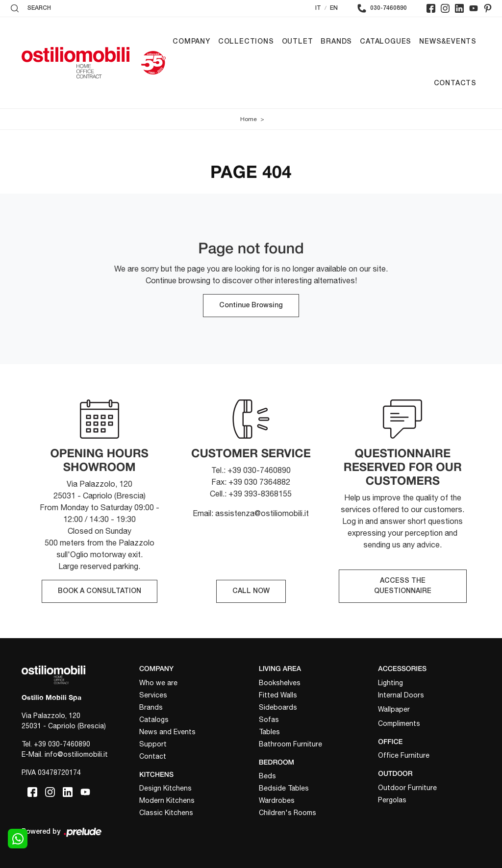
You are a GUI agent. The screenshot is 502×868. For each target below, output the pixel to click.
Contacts (455, 84)
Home (249, 119)
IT (318, 8)
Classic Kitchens (166, 813)
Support (153, 744)
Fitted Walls (278, 695)
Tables (269, 732)
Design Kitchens (165, 788)
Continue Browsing (251, 306)
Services (153, 695)
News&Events (448, 42)
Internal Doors (401, 695)
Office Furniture (404, 755)
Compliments (399, 723)
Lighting (390, 683)
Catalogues (386, 42)
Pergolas (392, 800)
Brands (336, 42)
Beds (267, 776)
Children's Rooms (288, 813)
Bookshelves (280, 683)
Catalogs (154, 719)
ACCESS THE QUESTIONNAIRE (403, 586)
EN (334, 8)
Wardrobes (277, 800)
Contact (153, 756)
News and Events (167, 732)
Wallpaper (394, 709)
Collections (246, 42)
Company (191, 42)
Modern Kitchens (167, 800)
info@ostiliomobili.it (76, 754)
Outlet (298, 42)
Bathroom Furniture (290, 744)
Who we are (158, 683)
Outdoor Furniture (407, 788)
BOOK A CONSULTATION (100, 591)
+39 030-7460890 (62, 744)
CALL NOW (251, 591)
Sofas (269, 719)
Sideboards (278, 707)
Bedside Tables (284, 788)
